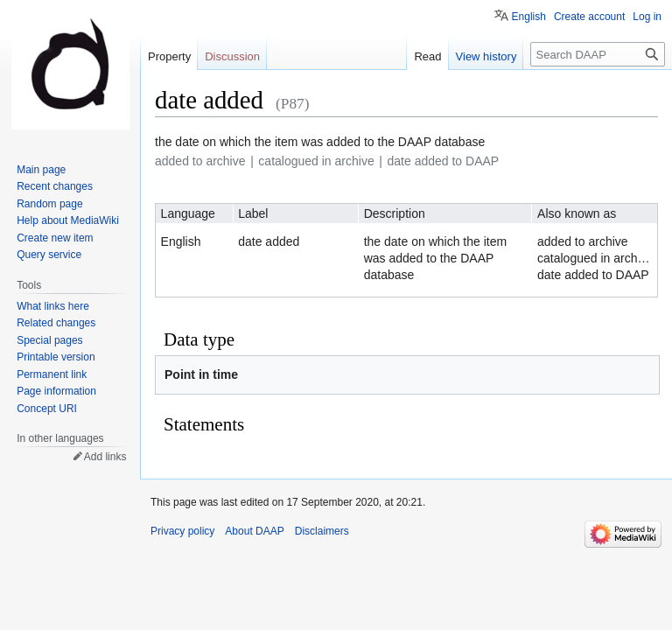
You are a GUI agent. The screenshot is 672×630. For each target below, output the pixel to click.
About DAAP (254, 531)
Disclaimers (322, 531)
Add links (105, 457)
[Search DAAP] (598, 54)
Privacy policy (182, 531)
